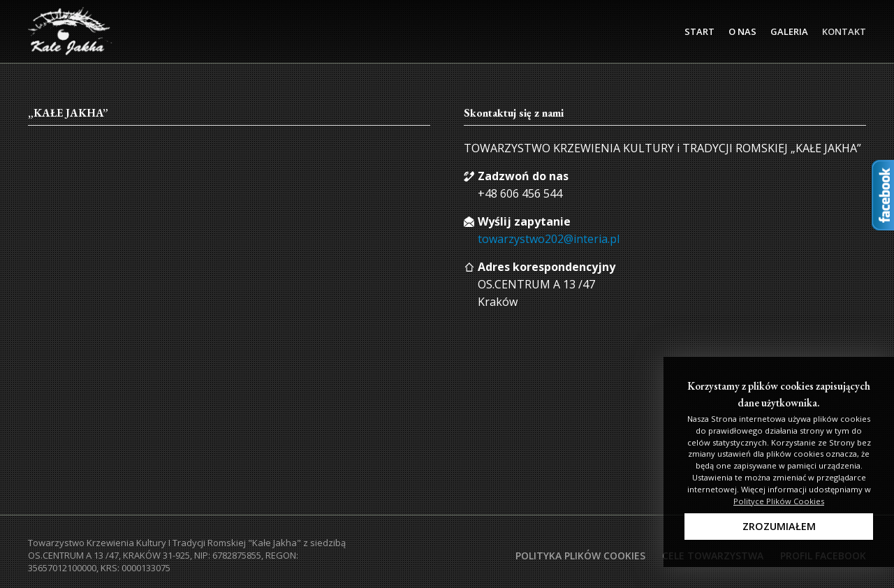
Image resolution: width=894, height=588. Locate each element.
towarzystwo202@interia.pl (549, 239)
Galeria (789, 31)
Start (699, 31)
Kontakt (844, 31)
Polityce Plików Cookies (779, 501)
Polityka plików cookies (580, 556)
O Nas (742, 31)
